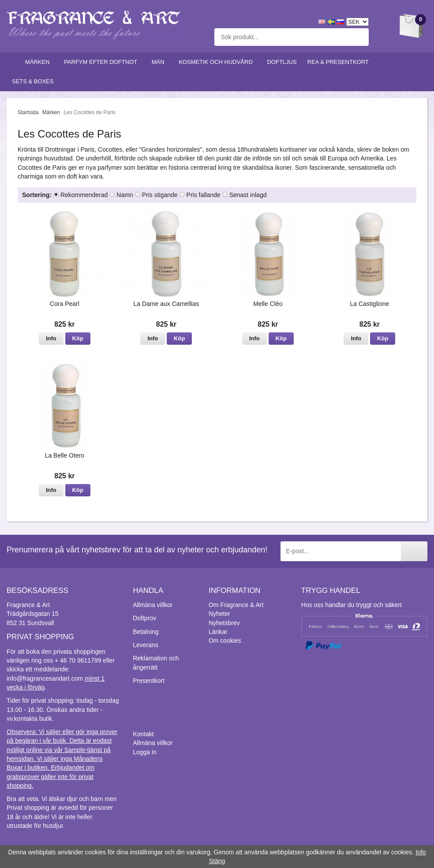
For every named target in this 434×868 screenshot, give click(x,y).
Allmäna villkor (153, 605)
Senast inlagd (248, 195)
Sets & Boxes (35, 81)
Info (51, 338)
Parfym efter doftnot (103, 62)
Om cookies (225, 641)
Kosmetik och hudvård (217, 62)
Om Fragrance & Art (236, 605)
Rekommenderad (84, 195)
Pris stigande (160, 195)
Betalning (146, 632)
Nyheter (219, 614)
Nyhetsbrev (224, 623)
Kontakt (143, 734)
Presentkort (149, 681)
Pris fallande (204, 195)
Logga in (145, 752)
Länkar (218, 632)
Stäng (217, 861)
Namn (125, 195)
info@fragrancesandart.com (45, 678)
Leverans (146, 645)
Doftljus (282, 62)
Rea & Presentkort (340, 62)
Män (160, 62)
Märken (39, 62)
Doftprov (144, 618)
